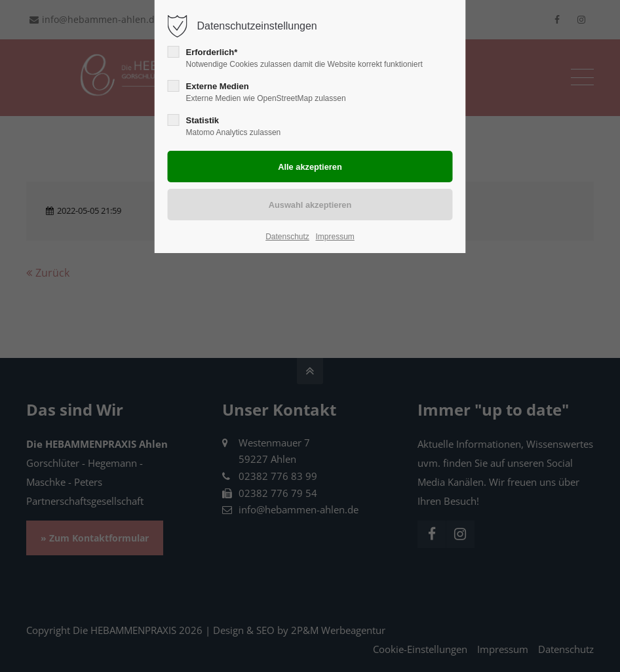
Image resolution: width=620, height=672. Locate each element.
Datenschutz (287, 237)
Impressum (335, 237)
